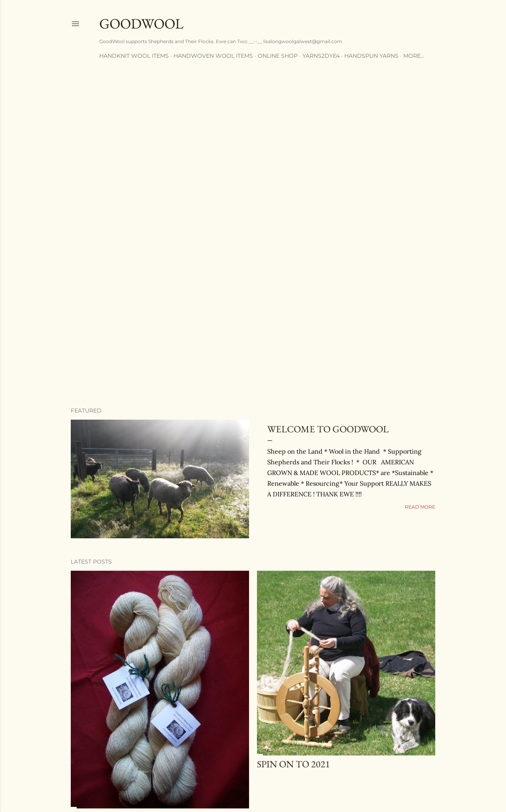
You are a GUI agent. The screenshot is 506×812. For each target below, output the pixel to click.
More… (414, 56)
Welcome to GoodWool (328, 429)
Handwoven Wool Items (213, 56)
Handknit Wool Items (134, 56)
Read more (420, 507)
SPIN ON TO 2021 (294, 764)
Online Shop (278, 56)
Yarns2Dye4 (321, 56)
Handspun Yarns (371, 56)
